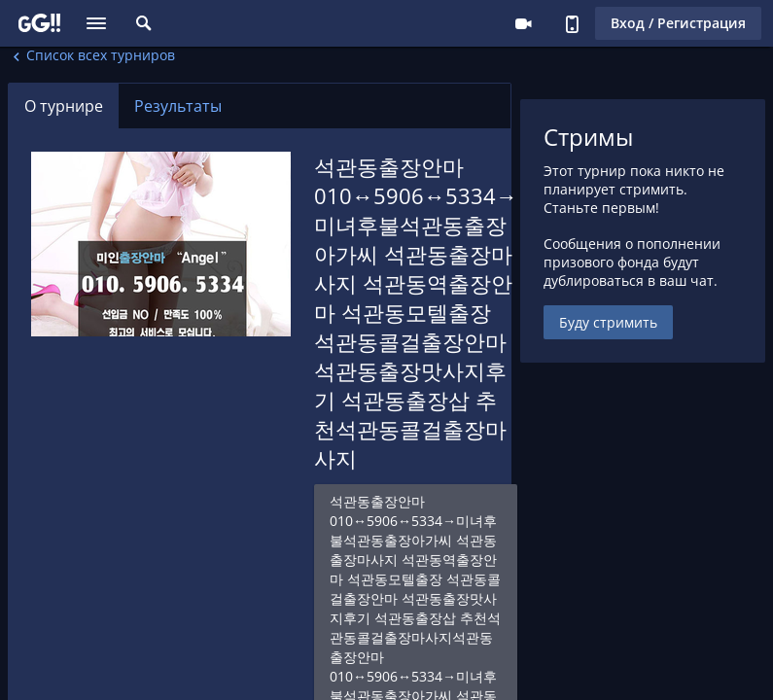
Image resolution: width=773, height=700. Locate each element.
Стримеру (523, 23)
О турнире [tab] (64, 106)
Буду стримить (608, 322)
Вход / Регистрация (678, 23)
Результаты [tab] (178, 106)
